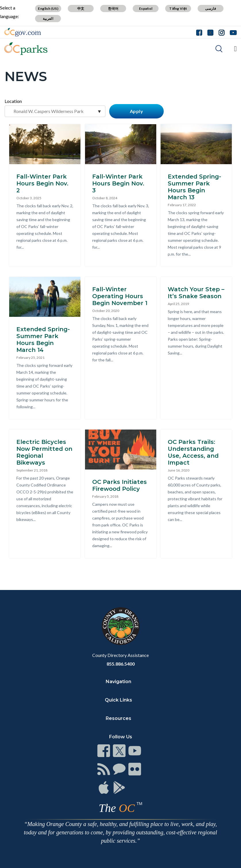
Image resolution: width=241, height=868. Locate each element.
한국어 (113, 8)
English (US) (48, 8)
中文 (81, 8)
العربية (48, 19)
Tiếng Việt (178, 8)
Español (146, 8)
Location (13, 101)
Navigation (118, 682)
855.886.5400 (121, 664)
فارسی (211, 8)
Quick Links (118, 700)
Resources (118, 718)
